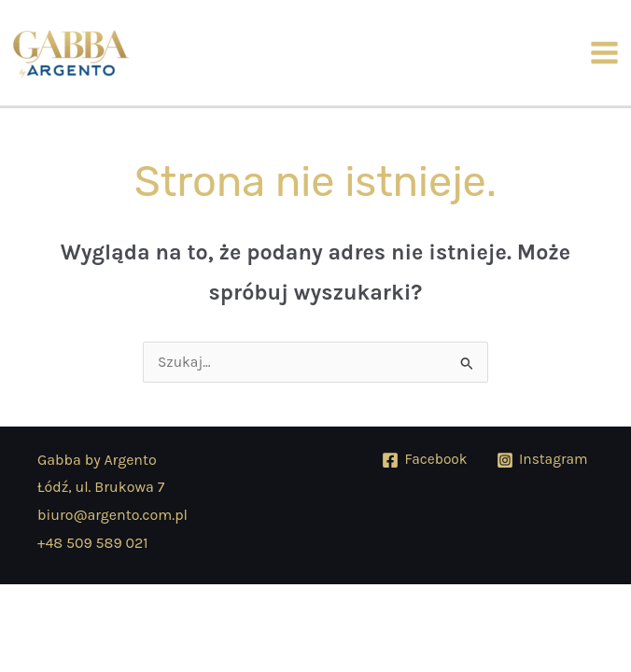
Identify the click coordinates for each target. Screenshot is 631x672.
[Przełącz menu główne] (605, 52)
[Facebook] (424, 460)
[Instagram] (542, 460)
